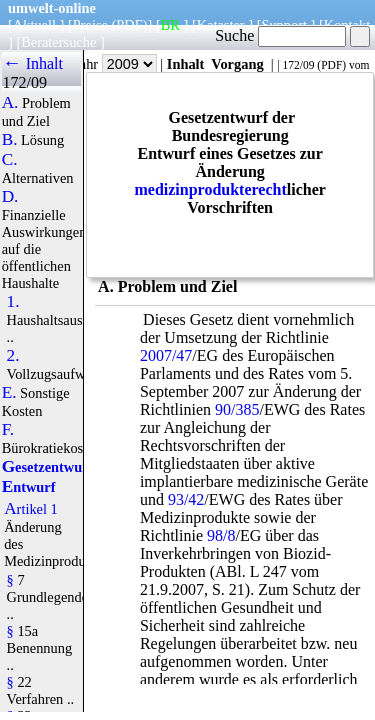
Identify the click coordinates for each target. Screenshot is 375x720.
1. (13, 302)
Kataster (221, 25)
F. (8, 430)
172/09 (298, 65)
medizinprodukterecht (210, 189)
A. (10, 103)
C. (10, 160)
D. (10, 197)
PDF (331, 65)
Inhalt (186, 64)
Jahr (115, 64)
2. (13, 356)
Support (284, 25)
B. (10, 140)
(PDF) (130, 25)
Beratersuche (58, 42)
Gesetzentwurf (48, 467)
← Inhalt (32, 63)
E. (9, 393)
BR (170, 25)
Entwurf (29, 487)
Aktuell (34, 25)
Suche (280, 35)
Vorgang (237, 64)
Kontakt (347, 25)
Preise (90, 25)
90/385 (237, 409)
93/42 (186, 499)
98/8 (221, 535)
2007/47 (166, 355)
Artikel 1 (31, 509)
